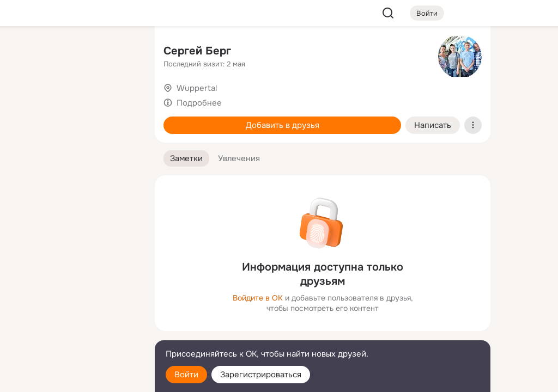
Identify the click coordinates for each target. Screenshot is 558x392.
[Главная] (26, 52)
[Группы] (122, 52)
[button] (186, 159)
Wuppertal (197, 88)
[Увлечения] (74, 52)
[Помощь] (26, 196)
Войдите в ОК (258, 298)
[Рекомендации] (74, 196)
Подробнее (199, 103)
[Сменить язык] (74, 331)
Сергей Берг (197, 51)
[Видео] (122, 100)
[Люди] (74, 100)
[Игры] (122, 148)
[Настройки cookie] (74, 378)
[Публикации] (26, 100)
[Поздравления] (74, 148)
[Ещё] (74, 308)
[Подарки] (26, 148)
